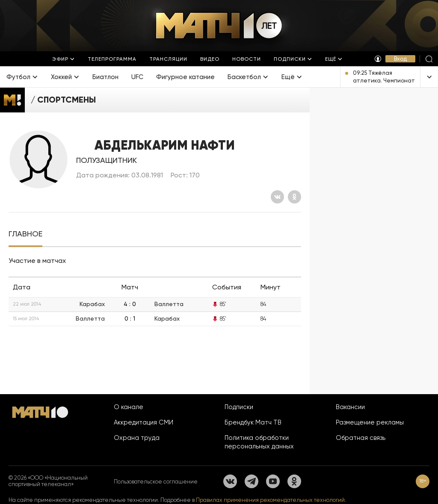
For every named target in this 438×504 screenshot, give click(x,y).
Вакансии (350, 407)
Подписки (239, 407)
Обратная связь (361, 438)
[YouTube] (273, 481)
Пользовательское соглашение (156, 482)
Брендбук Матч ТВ (253, 422)
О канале (129, 407)
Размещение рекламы (370, 422)
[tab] (25, 234)
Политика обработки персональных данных (259, 442)
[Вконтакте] (277, 197)
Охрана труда (137, 438)
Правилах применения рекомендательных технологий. (271, 500)
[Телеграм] (252, 481)
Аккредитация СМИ (144, 422)
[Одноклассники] (294, 197)
